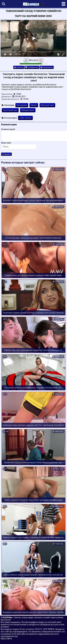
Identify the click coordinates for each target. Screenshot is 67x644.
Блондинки (22, 105)
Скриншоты (47, 67)
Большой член (47, 105)
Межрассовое (28, 110)
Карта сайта (6, 639)
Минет (34, 105)
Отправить (6, 154)
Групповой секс (10, 110)
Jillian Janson (25, 118)
